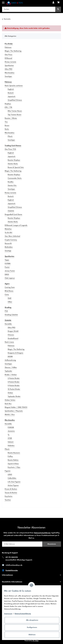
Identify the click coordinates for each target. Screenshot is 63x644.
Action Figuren (13, 485)
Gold (9, 298)
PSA (6, 311)
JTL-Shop (35, 641)
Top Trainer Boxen (14, 115)
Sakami (11, 442)
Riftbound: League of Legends (16, 225)
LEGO (10, 475)
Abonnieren (52, 544)
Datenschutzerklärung (42, 533)
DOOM (10, 357)
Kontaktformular (12, 570)
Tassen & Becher (11, 493)
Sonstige (8, 251)
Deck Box (8, 404)
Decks (7, 129)
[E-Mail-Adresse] (22, 544)
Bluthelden (9, 247)
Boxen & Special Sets (16, 167)
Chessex (11, 335)
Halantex (11, 446)
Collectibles (12, 478)
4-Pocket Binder (14, 382)
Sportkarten (9, 66)
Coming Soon (10, 287)
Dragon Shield (13, 331)
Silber (10, 302)
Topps (7, 260)
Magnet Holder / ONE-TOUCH (16, 407)
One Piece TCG (10, 149)
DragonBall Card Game (13, 215)
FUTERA (8, 264)
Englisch (11, 89)
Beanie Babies (13, 460)
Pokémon (8, 47)
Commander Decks (15, 178)
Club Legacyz (10, 278)
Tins (6, 122)
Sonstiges (8, 76)
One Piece (8, 55)
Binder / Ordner (11, 375)
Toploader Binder (14, 396)
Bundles (11, 182)
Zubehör (11, 211)
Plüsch (10, 136)
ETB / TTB (8, 107)
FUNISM (11, 427)
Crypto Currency (11, 240)
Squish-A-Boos (13, 464)
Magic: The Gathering (13, 51)
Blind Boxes (9, 291)
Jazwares (11, 431)
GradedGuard (13, 338)
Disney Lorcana (10, 62)
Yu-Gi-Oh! (8, 233)
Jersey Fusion (10, 271)
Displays (8, 104)
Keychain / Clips (14, 467)
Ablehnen (32, 635)
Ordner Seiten (10, 400)
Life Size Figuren (14, 482)
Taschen (8, 500)
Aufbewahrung (10, 360)
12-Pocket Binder (14, 389)
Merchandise (10, 73)
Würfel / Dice (10, 415)
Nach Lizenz (9, 342)
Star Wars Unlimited (12, 236)
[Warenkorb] (58, 3)
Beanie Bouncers (14, 453)
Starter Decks (13, 164)
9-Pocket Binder (14, 386)
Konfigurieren (32, 627)
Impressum (8, 614)
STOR (10, 438)
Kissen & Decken (11, 489)
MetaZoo (8, 229)
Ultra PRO (8, 69)
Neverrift (8, 244)
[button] (53, 3)
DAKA (7, 275)
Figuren (8, 471)
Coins (7, 295)
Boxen (7, 126)
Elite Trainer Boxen (15, 111)
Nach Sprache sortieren (14, 86)
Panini (7, 267)
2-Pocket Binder (14, 378)
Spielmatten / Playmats (14, 411)
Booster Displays (14, 160)
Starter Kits (12, 186)
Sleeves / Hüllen (11, 367)
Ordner (10, 393)
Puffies (10, 456)
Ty (9, 435)
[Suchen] (29, 9)
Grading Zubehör (11, 315)
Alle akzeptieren (32, 620)
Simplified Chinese (15, 100)
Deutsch (11, 93)
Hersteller (8, 324)
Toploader (8, 371)
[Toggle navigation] (3, 2)
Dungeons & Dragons (15, 353)
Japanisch (12, 97)
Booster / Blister (11, 118)
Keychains (9, 496)
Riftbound (8, 58)
